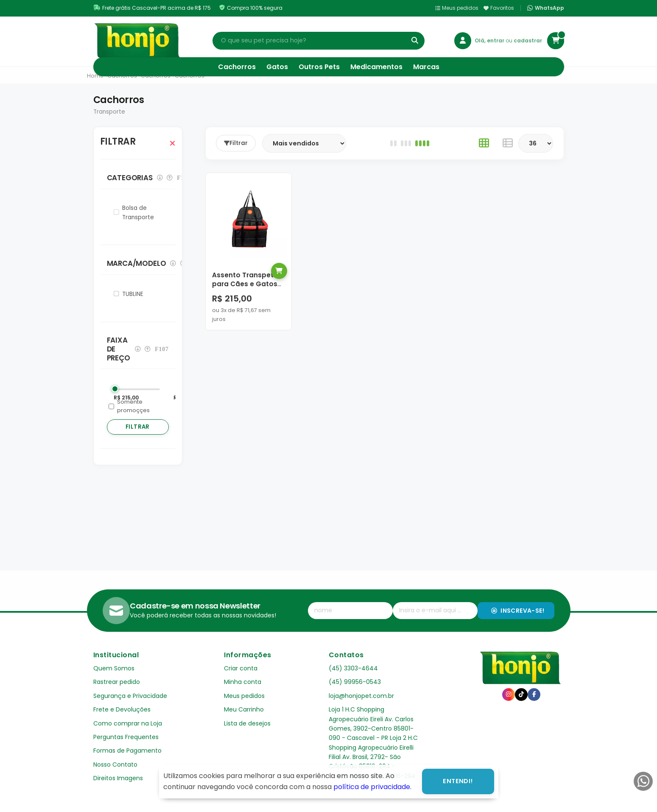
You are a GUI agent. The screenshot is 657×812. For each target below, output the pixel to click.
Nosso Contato (115, 765)
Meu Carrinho (244, 709)
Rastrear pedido (117, 682)
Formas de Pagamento (127, 751)
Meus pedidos (457, 8)
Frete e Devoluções (122, 709)
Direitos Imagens (118, 778)
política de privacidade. (372, 787)
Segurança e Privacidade (130, 696)
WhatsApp (545, 8)
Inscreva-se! (518, 611)
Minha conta (243, 682)
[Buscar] (415, 41)
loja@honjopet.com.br (361, 696)
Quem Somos (114, 668)
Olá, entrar (490, 40)
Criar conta (241, 668)
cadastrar (528, 40)
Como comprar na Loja (128, 723)
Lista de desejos (247, 723)
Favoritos (499, 8)
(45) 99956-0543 (355, 682)
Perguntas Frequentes (126, 737)
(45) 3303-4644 (353, 668)
